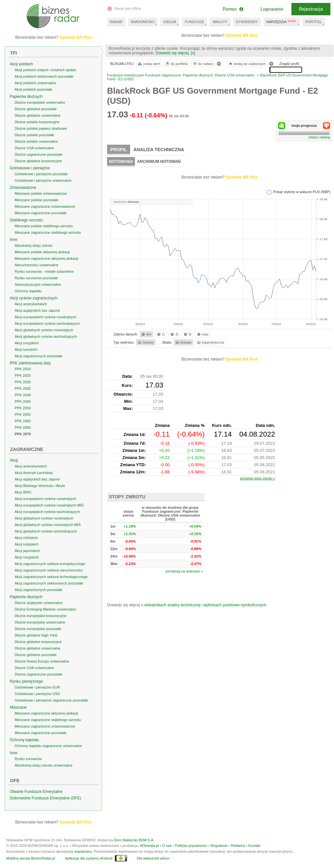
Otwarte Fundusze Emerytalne (36, 792)
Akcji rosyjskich (27, 343)
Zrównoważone (23, 188)
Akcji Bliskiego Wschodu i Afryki (40, 486)
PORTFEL (314, 22)
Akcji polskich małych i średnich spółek (45, 70)
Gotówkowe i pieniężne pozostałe (41, 174)
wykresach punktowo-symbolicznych (235, 605)
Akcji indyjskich (27, 544)
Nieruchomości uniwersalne (37, 265)
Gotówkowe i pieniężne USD (37, 694)
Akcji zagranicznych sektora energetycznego (50, 564)
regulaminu (83, 851)
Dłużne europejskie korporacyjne (41, 616)
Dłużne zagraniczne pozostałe (39, 154)
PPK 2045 (23, 401)
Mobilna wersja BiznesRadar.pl (31, 858)
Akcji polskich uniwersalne (35, 83)
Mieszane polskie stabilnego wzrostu (44, 226)
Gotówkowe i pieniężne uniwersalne (43, 180)
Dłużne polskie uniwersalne (36, 141)
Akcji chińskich (26, 538)
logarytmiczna (210, 342)
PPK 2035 (23, 388)
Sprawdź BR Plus (242, 35)
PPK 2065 (23, 427)
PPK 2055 (23, 414)
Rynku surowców (28, 759)
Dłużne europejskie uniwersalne (40, 102)
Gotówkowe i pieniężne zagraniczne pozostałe (51, 700)
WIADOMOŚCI (143, 22)
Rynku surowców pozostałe (36, 278)
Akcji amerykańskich (31, 304)
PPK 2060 (23, 421)
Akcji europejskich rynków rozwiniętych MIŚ (49, 505)
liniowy (145, 342)
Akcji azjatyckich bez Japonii (37, 310)
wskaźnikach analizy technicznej (172, 605)
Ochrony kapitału (28, 291)
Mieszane (18, 707)
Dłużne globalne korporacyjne (38, 161)
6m (146, 334)
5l (187, 334)
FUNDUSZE (194, 22)
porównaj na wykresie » (184, 571)
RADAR (116, 22)
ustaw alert (149, 64)
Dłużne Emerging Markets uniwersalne (45, 609)
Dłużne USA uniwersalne (34, 148)
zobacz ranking (319, 137)
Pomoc (233, 9)
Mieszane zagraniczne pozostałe (41, 213)
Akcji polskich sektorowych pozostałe (44, 76)
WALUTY (220, 22)
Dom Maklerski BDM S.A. (134, 840)
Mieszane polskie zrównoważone (41, 193)
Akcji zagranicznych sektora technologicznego (51, 577)
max (202, 334)
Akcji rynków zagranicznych (34, 298)
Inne (13, 240)
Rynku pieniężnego (26, 681)
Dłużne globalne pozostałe (36, 109)
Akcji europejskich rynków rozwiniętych (46, 317)
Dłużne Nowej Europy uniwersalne (42, 661)
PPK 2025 (23, 375)
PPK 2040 (23, 395)
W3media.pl (149, 846)
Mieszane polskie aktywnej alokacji (42, 252)
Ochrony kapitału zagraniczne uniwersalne (48, 746)
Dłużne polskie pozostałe (34, 135)
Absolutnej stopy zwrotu (33, 245)
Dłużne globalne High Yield (36, 635)
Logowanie (272, 9)
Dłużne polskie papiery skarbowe (41, 128)
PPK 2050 (23, 408)
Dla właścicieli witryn (153, 858)
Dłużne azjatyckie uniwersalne (39, 603)
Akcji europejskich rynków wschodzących (47, 323)
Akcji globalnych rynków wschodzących (46, 336)
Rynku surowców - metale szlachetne (44, 271)
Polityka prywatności (191, 846)
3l (174, 334)
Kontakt (254, 846)
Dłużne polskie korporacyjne (37, 122)
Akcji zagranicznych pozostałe (39, 356)
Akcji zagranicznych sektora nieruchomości (49, 570)
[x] (193, 53)
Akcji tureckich (26, 349)
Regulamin (219, 846)
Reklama (238, 846)
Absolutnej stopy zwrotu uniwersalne (44, 765)
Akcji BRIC (23, 492)
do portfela (176, 64)
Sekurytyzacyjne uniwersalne (38, 284)
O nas (167, 846)
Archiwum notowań (159, 162)
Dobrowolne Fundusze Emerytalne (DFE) (45, 798)
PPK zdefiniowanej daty (30, 363)
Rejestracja (311, 9)
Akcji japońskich (27, 551)
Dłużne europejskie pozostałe (38, 629)
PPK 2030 (23, 382)
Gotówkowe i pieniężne (30, 168)
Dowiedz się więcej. (173, 53)
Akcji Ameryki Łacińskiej (34, 473)
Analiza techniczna (159, 150)
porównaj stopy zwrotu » (258, 478)
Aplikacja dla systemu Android (88, 858)
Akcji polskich (21, 64)
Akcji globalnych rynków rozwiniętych (44, 330)
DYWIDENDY (247, 22)
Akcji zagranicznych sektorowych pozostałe (49, 583)
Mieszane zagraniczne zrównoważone (45, 206)
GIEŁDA (170, 22)
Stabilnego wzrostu (26, 220)
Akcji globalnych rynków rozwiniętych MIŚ (48, 525)
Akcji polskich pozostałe (33, 89)
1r (161, 334)
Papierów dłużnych (26, 97)
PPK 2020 (23, 369)
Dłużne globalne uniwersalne (38, 115)
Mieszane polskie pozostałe (37, 200)
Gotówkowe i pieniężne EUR (37, 687)
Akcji (14, 460)
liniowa (183, 342)
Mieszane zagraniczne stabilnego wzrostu (48, 232)
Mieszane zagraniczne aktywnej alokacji (46, 258)
